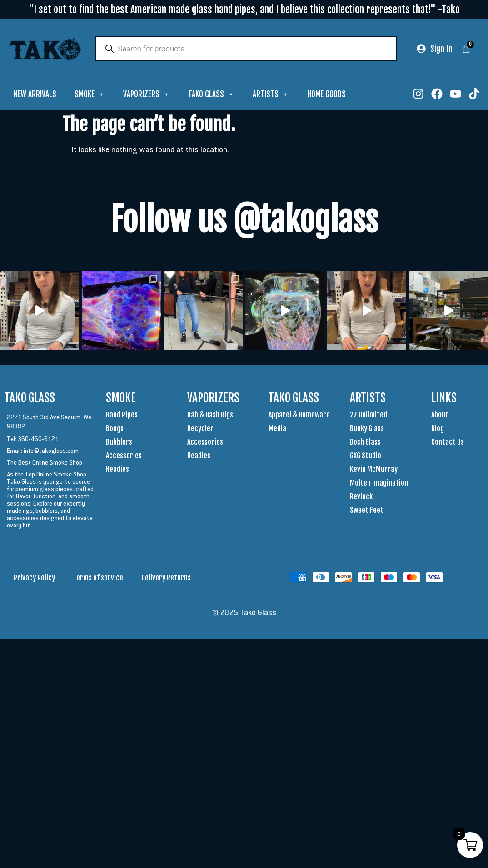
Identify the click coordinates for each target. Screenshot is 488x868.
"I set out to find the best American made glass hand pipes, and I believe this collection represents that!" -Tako (244, 9)
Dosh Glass (365, 443)
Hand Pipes (122, 416)
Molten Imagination (379, 484)
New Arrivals (35, 95)
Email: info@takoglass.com (43, 451)
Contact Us (448, 443)
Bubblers (119, 443)
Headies (117, 470)
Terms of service (98, 579)
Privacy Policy (34, 579)
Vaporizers (147, 95)
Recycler (200, 429)
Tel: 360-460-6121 (33, 440)
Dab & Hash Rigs (210, 416)
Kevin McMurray (374, 470)
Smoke (90, 95)
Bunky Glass (367, 429)
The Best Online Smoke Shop (45, 463)
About (440, 416)
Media (277, 429)
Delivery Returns (166, 579)
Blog (438, 429)
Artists (271, 95)
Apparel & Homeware (299, 416)
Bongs (115, 429)
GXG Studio (366, 456)
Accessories (124, 456)
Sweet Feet (367, 511)
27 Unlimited (368, 416)
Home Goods (326, 95)
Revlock (361, 497)
